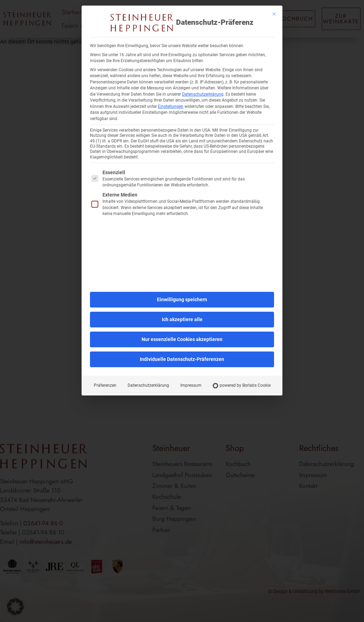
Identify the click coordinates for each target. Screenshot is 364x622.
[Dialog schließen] (274, 14)
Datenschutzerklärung (203, 94)
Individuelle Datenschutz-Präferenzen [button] (182, 359)
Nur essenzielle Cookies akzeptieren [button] (182, 339)
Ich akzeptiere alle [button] (182, 319)
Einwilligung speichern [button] (182, 299)
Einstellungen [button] (171, 106)
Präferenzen (105, 385)
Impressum (191, 385)
